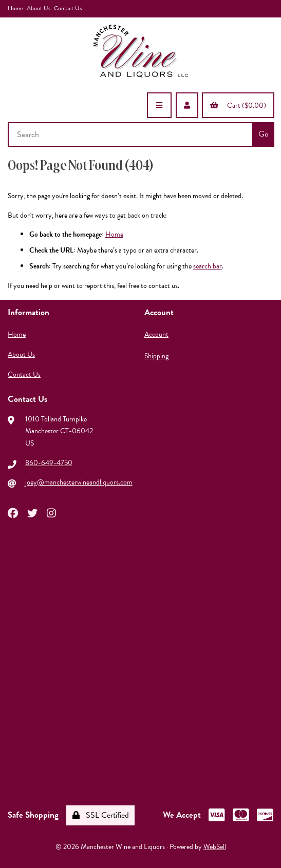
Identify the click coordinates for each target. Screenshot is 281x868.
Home (15, 8)
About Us (39, 8)
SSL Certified (101, 815)
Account (156, 334)
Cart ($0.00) (238, 105)
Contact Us (68, 8)
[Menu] (159, 105)
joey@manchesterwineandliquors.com (79, 482)
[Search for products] (131, 134)
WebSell (215, 847)
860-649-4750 (49, 463)
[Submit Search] (263, 134)
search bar (208, 266)
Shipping (156, 356)
